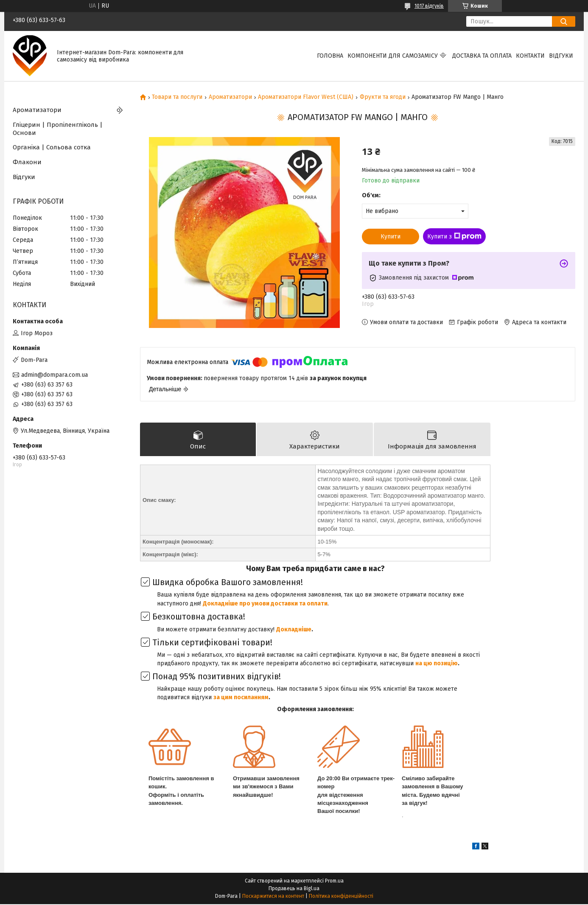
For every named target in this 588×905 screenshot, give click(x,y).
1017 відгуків (429, 6)
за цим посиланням (241, 698)
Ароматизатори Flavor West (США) (306, 97)
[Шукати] (564, 21)
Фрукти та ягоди (383, 97)
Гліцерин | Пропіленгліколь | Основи (58, 129)
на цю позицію (437, 664)
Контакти (530, 56)
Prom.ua (334, 882)
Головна (330, 56)
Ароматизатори (230, 97)
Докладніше (294, 630)
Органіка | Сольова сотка (52, 147)
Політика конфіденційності (341, 897)
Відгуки (561, 56)
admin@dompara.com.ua (55, 375)
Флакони (27, 162)
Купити (391, 237)
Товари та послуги (177, 97)
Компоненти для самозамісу (393, 56)
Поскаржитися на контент (273, 897)
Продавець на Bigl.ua (294, 889)
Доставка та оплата (482, 56)
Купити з (454, 236)
